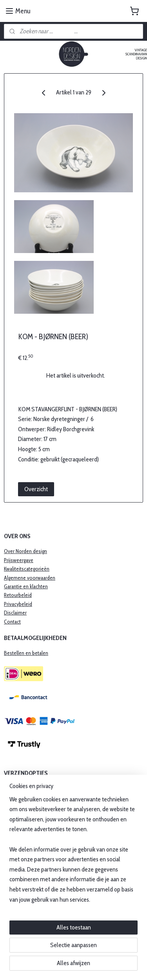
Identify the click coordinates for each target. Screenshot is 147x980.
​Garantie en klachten (26, 586)
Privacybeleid (18, 604)
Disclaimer (15, 613)
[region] (73, 853)
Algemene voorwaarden (30, 578)
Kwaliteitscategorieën (27, 569)
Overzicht (36, 489)
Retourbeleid (18, 595)
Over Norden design (25, 551)
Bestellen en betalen (26, 653)
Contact (12, 622)
